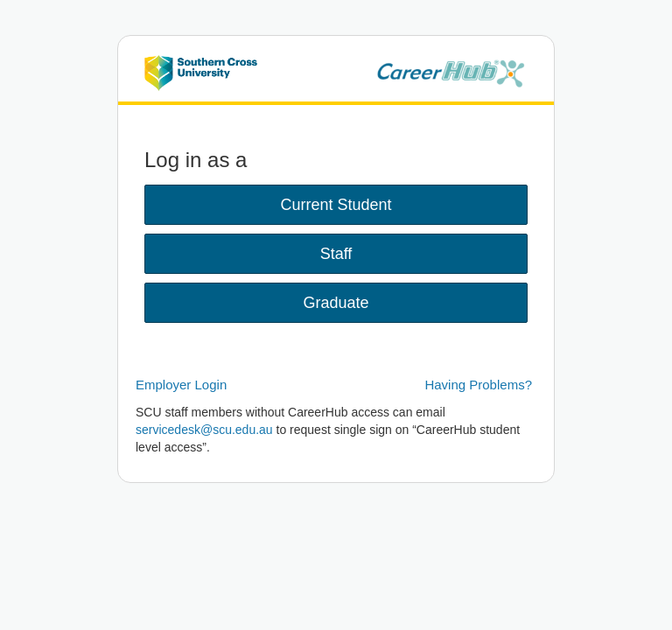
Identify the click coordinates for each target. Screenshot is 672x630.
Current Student (336, 205)
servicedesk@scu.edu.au (204, 430)
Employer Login (181, 385)
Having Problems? (478, 385)
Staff (336, 254)
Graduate (336, 303)
